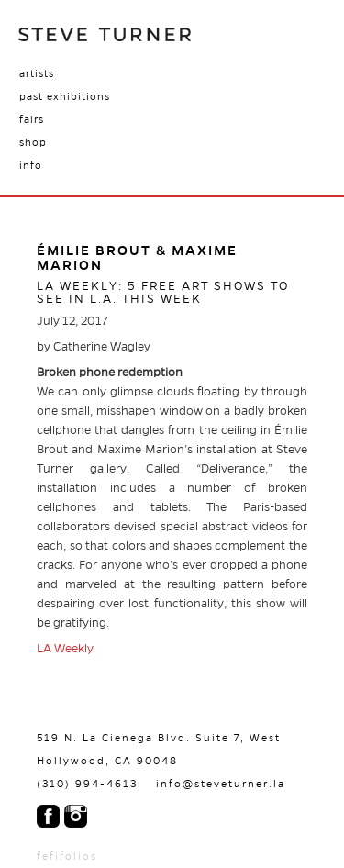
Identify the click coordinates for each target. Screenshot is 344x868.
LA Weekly (65, 649)
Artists (37, 73)
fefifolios (67, 856)
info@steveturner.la (221, 784)
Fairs (32, 119)
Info (31, 165)
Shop (33, 142)
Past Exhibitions (65, 96)
